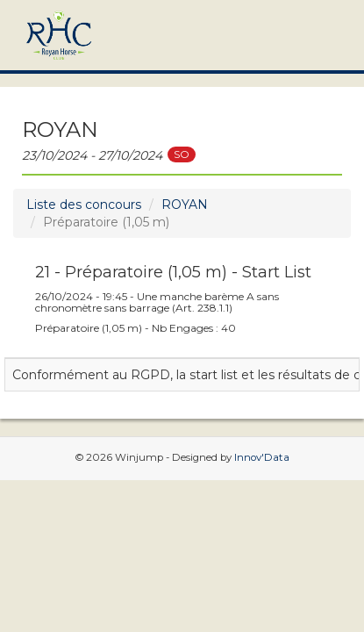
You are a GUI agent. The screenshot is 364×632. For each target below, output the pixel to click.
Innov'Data (262, 457)
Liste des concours (84, 205)
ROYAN (185, 205)
